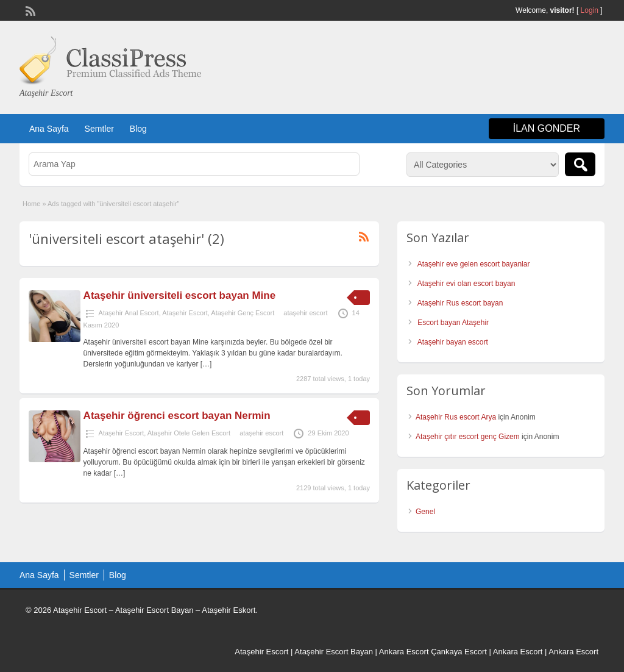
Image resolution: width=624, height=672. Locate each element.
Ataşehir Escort (185, 313)
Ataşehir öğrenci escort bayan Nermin (177, 416)
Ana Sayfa (49, 129)
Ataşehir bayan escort (453, 342)
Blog (138, 129)
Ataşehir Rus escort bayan (460, 303)
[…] (206, 364)
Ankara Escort (404, 652)
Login (590, 10)
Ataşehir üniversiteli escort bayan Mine (180, 295)
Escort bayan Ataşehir (453, 323)
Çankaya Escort (459, 652)
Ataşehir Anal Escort (129, 313)
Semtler (99, 129)
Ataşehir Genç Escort (243, 313)
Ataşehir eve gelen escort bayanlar (474, 264)
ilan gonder (547, 128)
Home (31, 204)
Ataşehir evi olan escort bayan (466, 284)
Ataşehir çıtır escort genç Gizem (468, 437)
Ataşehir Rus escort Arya (456, 417)
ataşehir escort (305, 313)
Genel (425, 512)
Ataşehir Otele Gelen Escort (189, 433)
